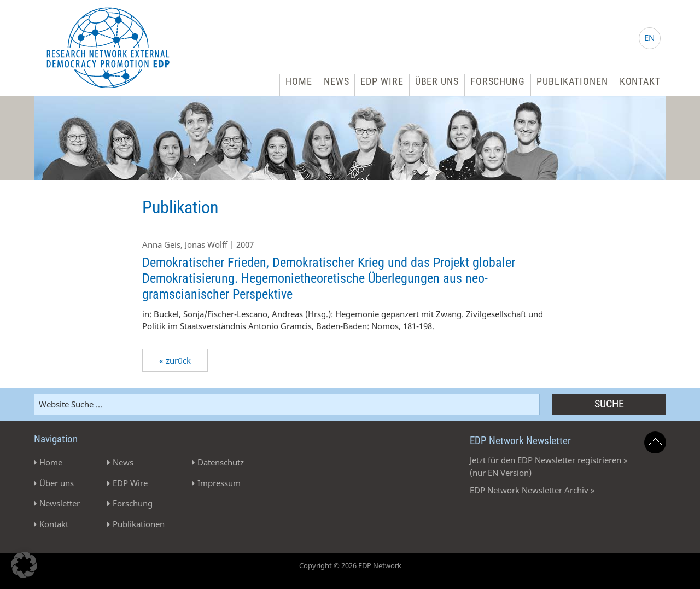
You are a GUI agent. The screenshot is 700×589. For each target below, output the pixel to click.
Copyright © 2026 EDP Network (350, 565)
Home (299, 81)
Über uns (437, 81)
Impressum (219, 483)
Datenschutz (221, 462)
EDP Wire (382, 81)
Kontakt (640, 81)
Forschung (498, 81)
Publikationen (572, 81)
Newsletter (60, 503)
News (337, 81)
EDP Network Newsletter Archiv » (532, 490)
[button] (24, 565)
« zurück (175, 360)
